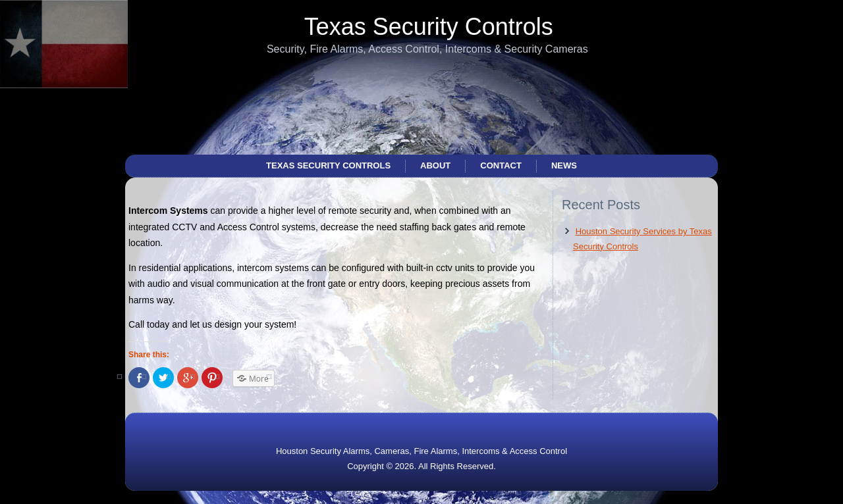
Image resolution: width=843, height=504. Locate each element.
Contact (501, 165)
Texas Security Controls (429, 27)
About (435, 165)
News (564, 165)
